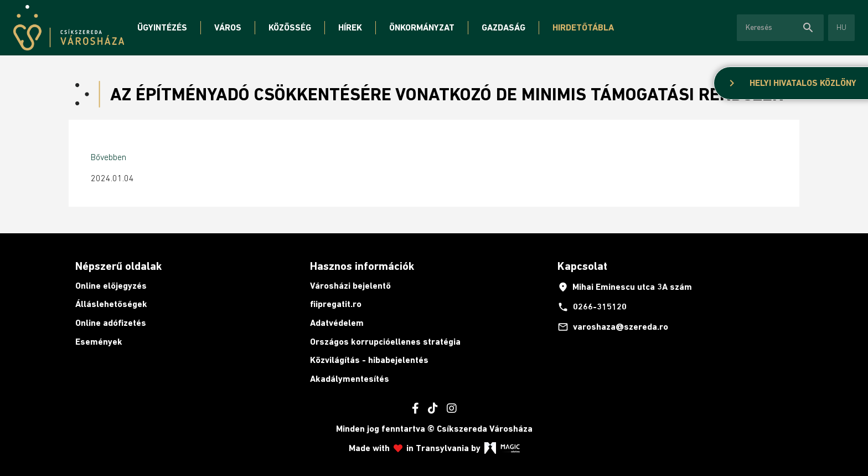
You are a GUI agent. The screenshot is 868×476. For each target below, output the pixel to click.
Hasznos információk (362, 266)
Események (99, 342)
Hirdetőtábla (583, 27)
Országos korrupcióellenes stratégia (385, 342)
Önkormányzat (422, 27)
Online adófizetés (111, 323)
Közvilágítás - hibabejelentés (369, 360)
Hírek (350, 27)
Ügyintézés (162, 27)
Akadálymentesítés (350, 379)
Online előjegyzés (111, 286)
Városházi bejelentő (350, 286)
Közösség (290, 27)
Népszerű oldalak (118, 266)
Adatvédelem (337, 323)
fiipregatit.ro (336, 304)
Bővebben (108, 157)
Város (228, 27)
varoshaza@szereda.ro (613, 327)
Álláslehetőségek (111, 304)
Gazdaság (503, 27)
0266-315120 (592, 307)
